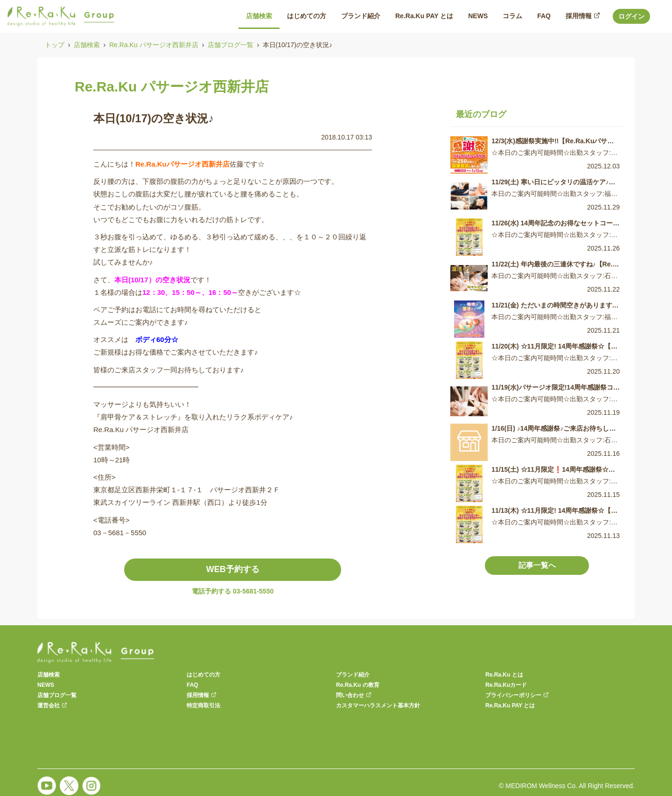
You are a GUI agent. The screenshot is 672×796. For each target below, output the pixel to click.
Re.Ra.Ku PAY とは (510, 705)
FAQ (192, 685)
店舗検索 (87, 45)
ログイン (631, 16)
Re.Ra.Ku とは (504, 675)
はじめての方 (203, 675)
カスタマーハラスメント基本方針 (378, 705)
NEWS (46, 685)
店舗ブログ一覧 (231, 45)
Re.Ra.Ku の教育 (358, 685)
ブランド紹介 (353, 675)
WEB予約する (233, 569)
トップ (55, 45)
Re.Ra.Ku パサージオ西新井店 (154, 45)
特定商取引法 (203, 705)
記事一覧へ (537, 565)
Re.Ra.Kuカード (506, 685)
